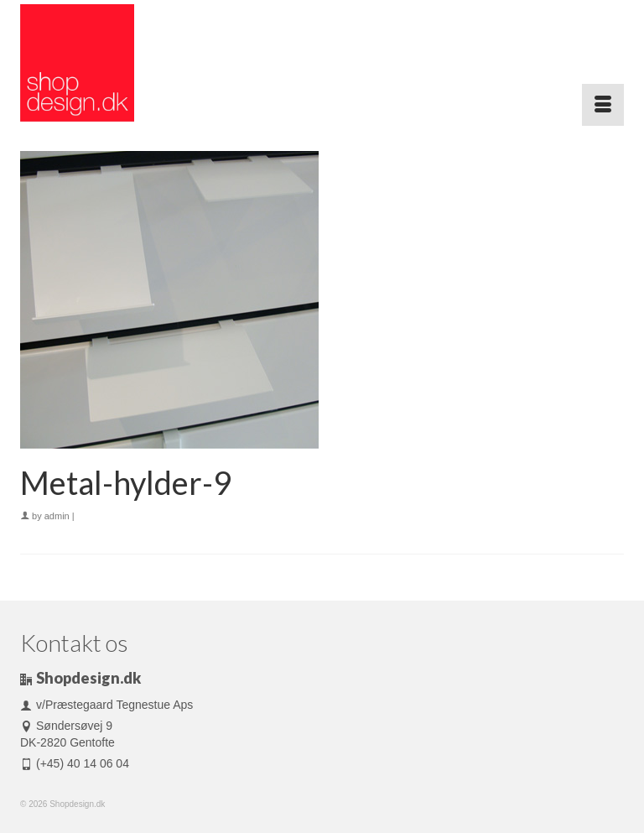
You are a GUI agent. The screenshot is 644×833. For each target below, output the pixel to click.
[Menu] (603, 105)
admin (57, 516)
